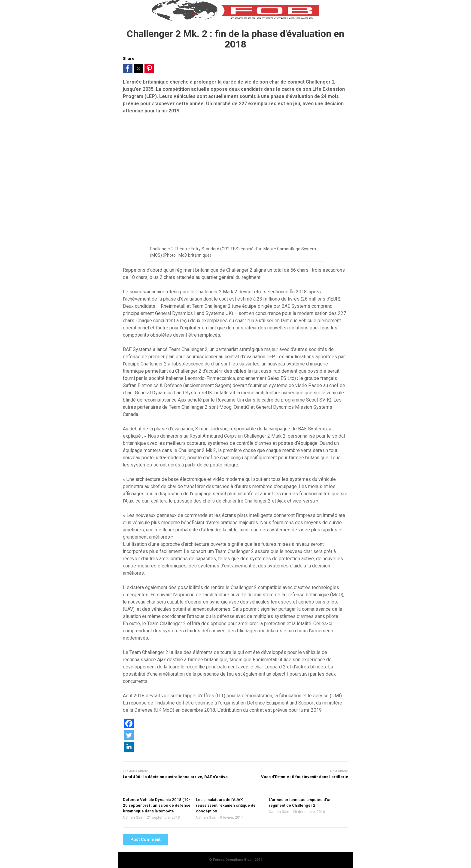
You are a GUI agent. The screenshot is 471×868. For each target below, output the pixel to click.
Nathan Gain (133, 818)
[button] (128, 69)
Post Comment (146, 839)
